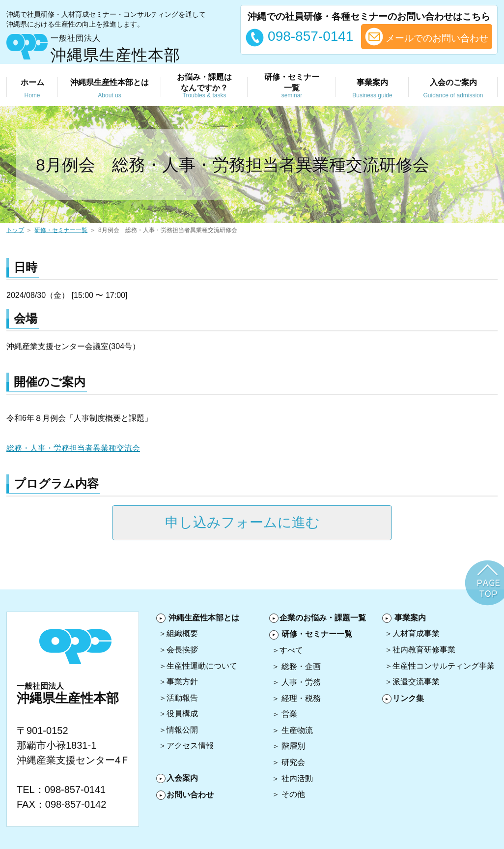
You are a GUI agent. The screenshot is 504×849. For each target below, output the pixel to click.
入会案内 (182, 778)
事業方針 (182, 682)
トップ (15, 230)
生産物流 (297, 730)
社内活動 (297, 778)
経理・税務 (301, 698)
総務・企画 (301, 666)
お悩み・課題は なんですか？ (204, 86)
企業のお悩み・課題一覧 (323, 618)
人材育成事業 (416, 633)
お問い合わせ (190, 795)
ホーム (32, 89)
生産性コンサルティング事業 (444, 666)
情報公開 (182, 730)
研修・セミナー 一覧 (292, 86)
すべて (291, 650)
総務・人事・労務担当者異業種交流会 (73, 448)
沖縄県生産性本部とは (110, 89)
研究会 (293, 762)
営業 (289, 714)
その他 (293, 794)
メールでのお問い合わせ (427, 37)
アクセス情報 (190, 746)
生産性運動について (202, 666)
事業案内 (372, 89)
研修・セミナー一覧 (61, 230)
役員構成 (182, 714)
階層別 (293, 746)
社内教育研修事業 (424, 650)
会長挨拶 (182, 650)
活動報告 (182, 698)
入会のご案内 (453, 89)
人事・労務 (301, 682)
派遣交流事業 (416, 682)
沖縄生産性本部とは (204, 618)
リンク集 (408, 698)
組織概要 (182, 633)
